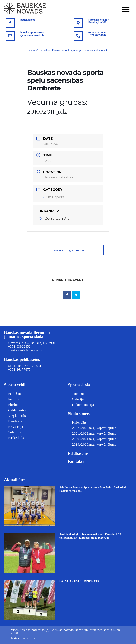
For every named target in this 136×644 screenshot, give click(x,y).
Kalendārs (44, 50)
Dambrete (15, 421)
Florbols (14, 405)
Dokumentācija (83, 405)
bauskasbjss (28, 20)
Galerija (78, 399)
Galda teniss (17, 410)
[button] (126, 9)
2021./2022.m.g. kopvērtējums (94, 433)
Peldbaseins (78, 453)
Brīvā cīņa (16, 427)
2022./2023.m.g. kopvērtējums (94, 428)
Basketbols (16, 438)
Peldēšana (15, 394)
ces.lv (31, 638)
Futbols (14, 399)
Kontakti (76, 461)
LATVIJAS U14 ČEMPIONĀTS (79, 581)
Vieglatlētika (17, 416)
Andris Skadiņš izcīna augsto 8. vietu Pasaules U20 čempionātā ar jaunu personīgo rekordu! (90, 536)
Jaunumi (78, 394)
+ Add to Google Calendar (69, 250)
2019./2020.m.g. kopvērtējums (94, 444)
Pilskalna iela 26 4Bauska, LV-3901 (99, 21)
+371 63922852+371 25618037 (97, 34)
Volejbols (15, 432)
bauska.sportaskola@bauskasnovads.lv (32, 34)
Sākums (32, 50)
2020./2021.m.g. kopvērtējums (94, 439)
